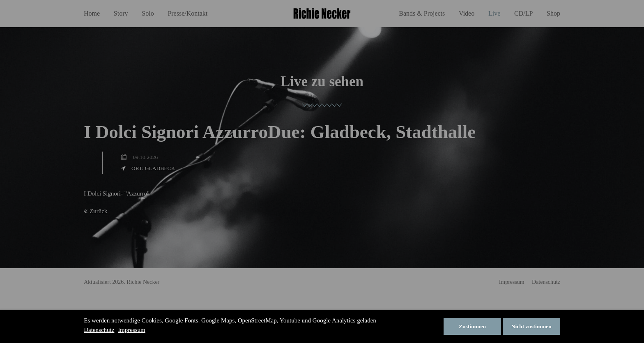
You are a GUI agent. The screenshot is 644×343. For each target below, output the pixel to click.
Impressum (132, 330)
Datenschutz (99, 330)
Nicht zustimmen (531, 326)
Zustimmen (472, 326)
